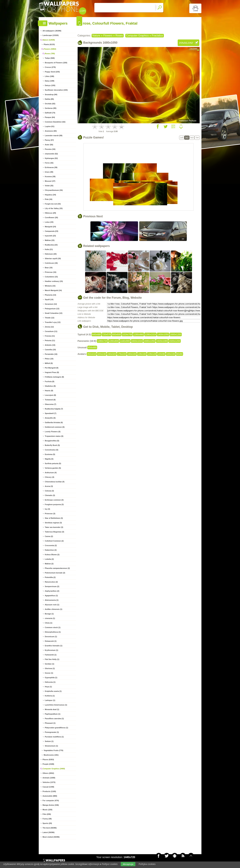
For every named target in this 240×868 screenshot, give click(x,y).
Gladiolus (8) (50, 386)
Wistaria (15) (50, 286)
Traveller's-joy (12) (53, 322)
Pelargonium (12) (52, 309)
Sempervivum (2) (52, 586)
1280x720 (102, 341)
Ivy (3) (48, 509)
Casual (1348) (48, 787)
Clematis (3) (50, 495)
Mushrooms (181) (51, 755)
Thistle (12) (50, 318)
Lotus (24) (49, 222)
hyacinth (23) (50, 236)
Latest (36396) (49, 832)
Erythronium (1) (52, 650)
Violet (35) (49, 186)
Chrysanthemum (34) (54, 190)
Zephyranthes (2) (52, 591)
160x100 (132, 354)
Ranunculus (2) (51, 582)
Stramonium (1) (51, 746)
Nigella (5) (49, 459)
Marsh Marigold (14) (53, 290)
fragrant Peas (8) (52, 372)
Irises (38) (49, 172)
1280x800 (114, 341)
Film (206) (47, 814)
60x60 (179, 354)
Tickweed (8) (50, 400)
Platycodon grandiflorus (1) (57, 728)
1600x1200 (176, 334)
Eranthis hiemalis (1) (54, 646)
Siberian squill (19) (53, 258)
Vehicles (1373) (49, 782)
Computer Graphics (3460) (54, 769)
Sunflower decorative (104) (56, 90)
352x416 (92, 354)
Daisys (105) (50, 85)
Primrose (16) (51, 272)
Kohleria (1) (50, 696)
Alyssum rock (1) (52, 605)
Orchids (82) (50, 104)
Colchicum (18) (51, 263)
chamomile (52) (51, 154)
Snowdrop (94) (51, 95)
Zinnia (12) (49, 327)
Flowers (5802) (50, 49)
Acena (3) (49, 486)
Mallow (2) (49, 564)
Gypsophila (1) (51, 678)
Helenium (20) (51, 254)
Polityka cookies (147, 864)
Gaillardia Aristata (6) (54, 422)
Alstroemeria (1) (52, 600)
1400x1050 (163, 334)
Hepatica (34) (50, 195)
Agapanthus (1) (51, 596)
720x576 (107, 334)
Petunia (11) (50, 340)
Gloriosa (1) (50, 668)
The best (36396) (50, 828)
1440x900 (125, 341)
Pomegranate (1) (52, 732)
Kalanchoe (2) (51, 550)
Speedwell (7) (51, 413)
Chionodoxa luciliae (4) (55, 482)
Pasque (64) (50, 117)
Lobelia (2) (49, 559)
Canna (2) (49, 536)
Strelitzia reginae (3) (53, 523)
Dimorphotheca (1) (53, 632)
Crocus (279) (50, 67)
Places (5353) (48, 759)
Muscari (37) (50, 181)
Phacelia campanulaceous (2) (57, 568)
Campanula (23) (52, 231)
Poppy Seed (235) (52, 72)
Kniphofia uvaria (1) (53, 691)
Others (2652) (48, 773)
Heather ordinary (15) (54, 281)
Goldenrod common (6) (55, 427)
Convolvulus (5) (52, 450)
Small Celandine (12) (54, 313)
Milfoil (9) (49, 363)
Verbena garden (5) (53, 468)
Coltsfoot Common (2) (54, 541)
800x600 (117, 334)
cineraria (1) (50, 618)
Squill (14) (49, 299)
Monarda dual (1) (52, 709)
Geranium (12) (51, 304)
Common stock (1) (53, 627)
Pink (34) (49, 199)
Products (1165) (49, 791)
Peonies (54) (50, 149)
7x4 (197, 138)
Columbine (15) (51, 277)
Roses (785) (50, 54)
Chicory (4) (50, 477)
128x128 (152, 354)
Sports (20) (47, 823)
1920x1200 (175, 341)
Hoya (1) (48, 687)
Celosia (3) (49, 491)
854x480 (92, 347)
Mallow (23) (50, 240)
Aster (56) (49, 145)
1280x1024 (150, 334)
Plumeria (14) (51, 295)
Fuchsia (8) (50, 381)
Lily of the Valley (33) (54, 208)
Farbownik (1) (51, 655)
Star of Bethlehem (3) (54, 518)
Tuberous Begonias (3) (55, 532)
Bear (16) (49, 268)
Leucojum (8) (50, 395)
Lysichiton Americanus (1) (56, 705)
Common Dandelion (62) (55, 122)
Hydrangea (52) (51, 158)
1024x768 (127, 334)
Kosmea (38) (50, 176)
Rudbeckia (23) (51, 245)
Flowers (108, 36)
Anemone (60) (51, 131)
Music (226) (48, 810)
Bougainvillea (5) (52, 441)
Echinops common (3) (54, 500)
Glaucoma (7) (51, 404)
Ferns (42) (49, 163)
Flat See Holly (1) (52, 659)
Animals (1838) (49, 778)
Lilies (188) (50, 76)
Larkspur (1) (50, 700)
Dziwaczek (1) (51, 641)
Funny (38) (47, 819)
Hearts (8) (49, 391)
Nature (96, 36)
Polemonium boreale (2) (55, 573)
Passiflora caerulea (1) (54, 719)
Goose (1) (49, 673)
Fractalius (157, 36)
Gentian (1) (50, 664)
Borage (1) (49, 614)
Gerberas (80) (51, 108)
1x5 (182, 138)
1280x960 (138, 334)
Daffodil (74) (50, 113)
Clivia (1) (49, 623)
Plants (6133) (49, 44)
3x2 (187, 138)
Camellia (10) (50, 350)
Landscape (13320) (51, 35)
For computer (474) (51, 800)
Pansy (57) (49, 140)
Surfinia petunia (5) (53, 463)
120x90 (161, 354)
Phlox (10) (49, 359)
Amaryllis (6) (50, 418)
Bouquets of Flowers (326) (56, 63)
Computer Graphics (137, 36)
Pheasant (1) (50, 723)
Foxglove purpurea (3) (54, 504)
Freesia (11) (50, 336)
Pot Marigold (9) (52, 368)
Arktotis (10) (50, 345)
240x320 (112, 354)
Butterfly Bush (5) (52, 445)
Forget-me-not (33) (53, 204)
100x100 (171, 354)
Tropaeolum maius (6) (54, 436)
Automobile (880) (50, 796)
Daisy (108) (50, 81)
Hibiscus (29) (50, 213)
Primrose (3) (50, 514)
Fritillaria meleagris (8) (54, 377)
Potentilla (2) (50, 577)
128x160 (142, 354)
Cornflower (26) (51, 217)
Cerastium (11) (51, 331)
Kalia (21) (49, 249)
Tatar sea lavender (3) (54, 527)
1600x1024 (137, 341)
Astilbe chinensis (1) (54, 609)
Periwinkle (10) (51, 354)
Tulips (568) (50, 58)
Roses (119, 36)
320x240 (102, 354)
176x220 (122, 354)
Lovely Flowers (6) (53, 432)
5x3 (192, 138)
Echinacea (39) (51, 167)
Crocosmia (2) (51, 545)
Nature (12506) (49, 40)
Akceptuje (128, 864)
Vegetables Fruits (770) (54, 750)
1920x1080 (162, 341)
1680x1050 (149, 341)
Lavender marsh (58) (54, 136)
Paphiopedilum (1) (53, 714)
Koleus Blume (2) (52, 555)
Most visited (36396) (51, 837)
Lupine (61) (50, 126)
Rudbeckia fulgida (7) (54, 409)
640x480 (96, 334)
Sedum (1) (49, 741)
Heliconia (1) (50, 682)
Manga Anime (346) (51, 805)
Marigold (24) (50, 227)
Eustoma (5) (50, 454)
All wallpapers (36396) (52, 31)
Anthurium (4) (51, 473)
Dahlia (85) (49, 99)
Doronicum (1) (51, 637)
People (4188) (48, 764)
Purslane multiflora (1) (54, 737)
